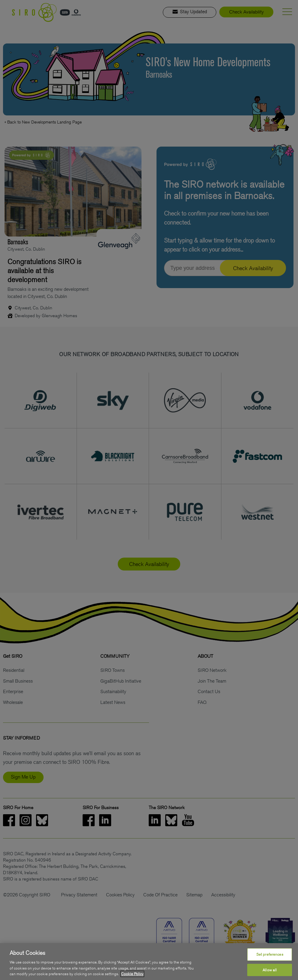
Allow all (270, 970)
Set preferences (270, 954)
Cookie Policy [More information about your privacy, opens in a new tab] (132, 974)
